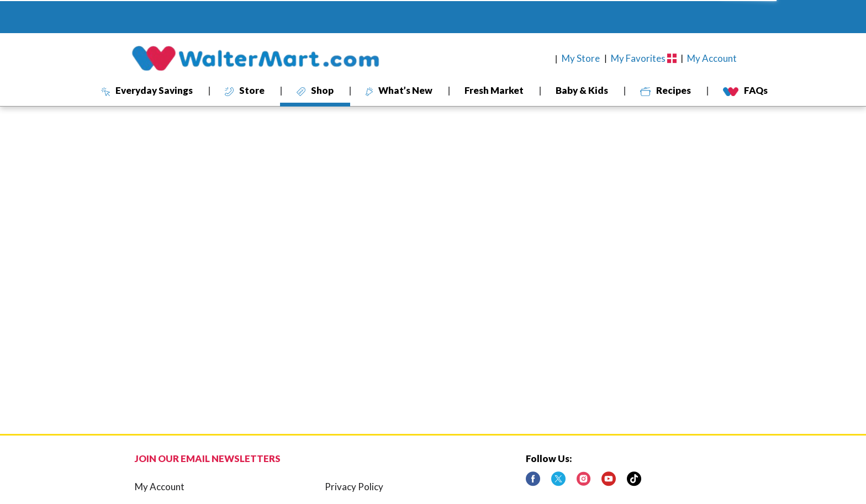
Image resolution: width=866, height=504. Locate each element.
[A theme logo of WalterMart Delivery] (255, 59)
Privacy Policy (354, 487)
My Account (160, 487)
